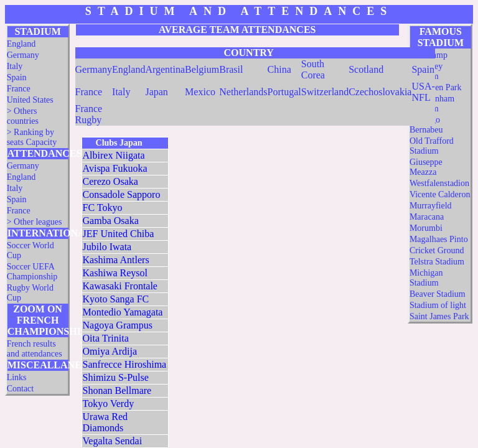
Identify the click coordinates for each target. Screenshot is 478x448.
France (19, 89)
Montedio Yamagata (123, 312)
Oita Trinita (106, 338)
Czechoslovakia (380, 92)
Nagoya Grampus (118, 325)
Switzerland (325, 92)
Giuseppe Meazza (426, 167)
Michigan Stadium (426, 278)
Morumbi (426, 228)
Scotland (366, 69)
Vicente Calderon (440, 194)
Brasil (231, 69)
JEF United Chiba (119, 234)
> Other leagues (35, 222)
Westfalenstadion (439, 183)
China (279, 69)
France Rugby (89, 114)
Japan (156, 92)
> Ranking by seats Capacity (32, 137)
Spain (17, 77)
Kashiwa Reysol (115, 273)
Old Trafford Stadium (432, 146)
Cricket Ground (437, 250)
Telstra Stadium (437, 262)
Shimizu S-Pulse (116, 377)
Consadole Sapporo (122, 194)
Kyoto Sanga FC (116, 299)
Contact (21, 389)
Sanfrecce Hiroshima (125, 364)
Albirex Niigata (114, 155)
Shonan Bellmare (117, 390)
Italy (15, 66)
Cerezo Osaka (110, 181)
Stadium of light (438, 305)
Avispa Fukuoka (115, 168)
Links (17, 377)
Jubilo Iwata (107, 247)
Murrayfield (431, 206)
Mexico (200, 92)
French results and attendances (35, 349)
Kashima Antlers (116, 260)
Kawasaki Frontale (120, 286)
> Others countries (23, 116)
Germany (23, 55)
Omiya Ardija (110, 351)
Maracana (427, 217)
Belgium (202, 69)
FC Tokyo (103, 208)
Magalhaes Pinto (439, 239)
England (21, 44)
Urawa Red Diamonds (105, 422)
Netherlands (243, 92)
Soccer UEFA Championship (32, 272)
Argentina (165, 69)
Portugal (284, 92)
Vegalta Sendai (113, 441)
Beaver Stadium (438, 294)
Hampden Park (436, 87)
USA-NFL (423, 92)
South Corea (313, 69)
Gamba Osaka (111, 221)
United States (30, 100)
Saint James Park (439, 316)
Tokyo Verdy (109, 404)
